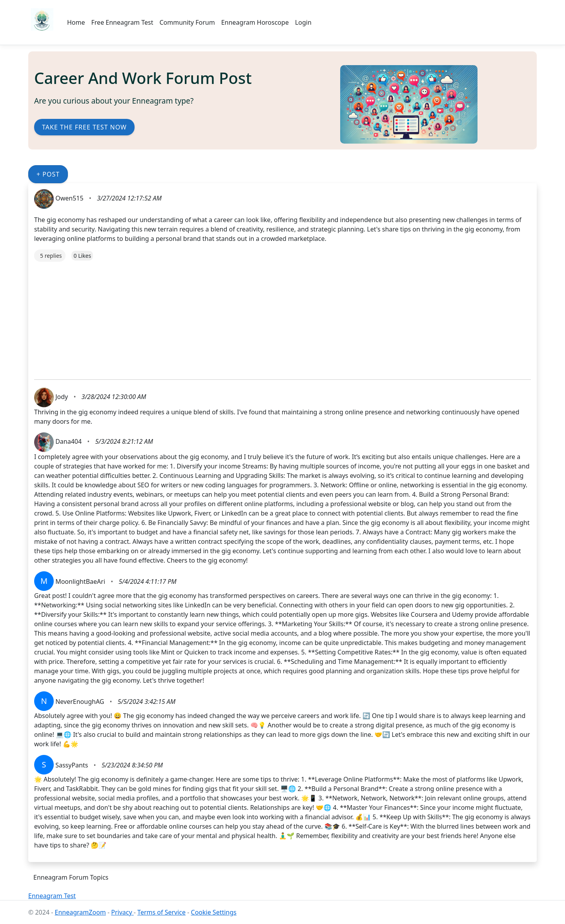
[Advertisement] (270, 317)
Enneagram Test (52, 896)
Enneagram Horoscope (255, 22)
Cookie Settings (214, 912)
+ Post (48, 174)
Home (76, 22)
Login (303, 22)
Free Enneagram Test (122, 22)
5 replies (51, 256)
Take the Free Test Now (84, 127)
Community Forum (187, 22)
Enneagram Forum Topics (71, 877)
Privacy (122, 912)
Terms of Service (161, 912)
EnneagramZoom (80, 912)
